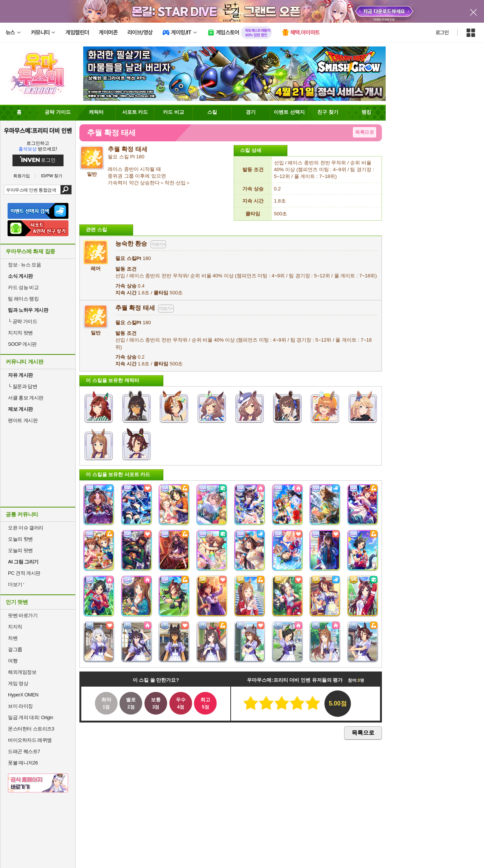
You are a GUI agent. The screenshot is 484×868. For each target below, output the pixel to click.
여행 (13, 661)
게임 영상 (18, 683)
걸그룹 (15, 649)
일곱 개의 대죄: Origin (30, 717)
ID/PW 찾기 (52, 176)
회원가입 (22, 176)
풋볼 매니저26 (23, 763)
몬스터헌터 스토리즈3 (31, 729)
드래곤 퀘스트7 (24, 751)
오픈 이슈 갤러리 (26, 528)
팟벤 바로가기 (23, 615)
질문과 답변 (22, 386)
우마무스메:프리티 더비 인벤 (38, 130)
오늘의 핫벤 (20, 539)
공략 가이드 (22, 321)
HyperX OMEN (23, 695)
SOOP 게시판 (22, 344)
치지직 (15, 627)
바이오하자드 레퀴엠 (30, 740)
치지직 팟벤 (20, 333)
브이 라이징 (20, 706)
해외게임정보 (22, 672)
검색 (66, 190)
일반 (96, 330)
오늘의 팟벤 (20, 550)
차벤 (13, 638)
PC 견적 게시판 (24, 573)
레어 (96, 265)
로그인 (442, 32)
